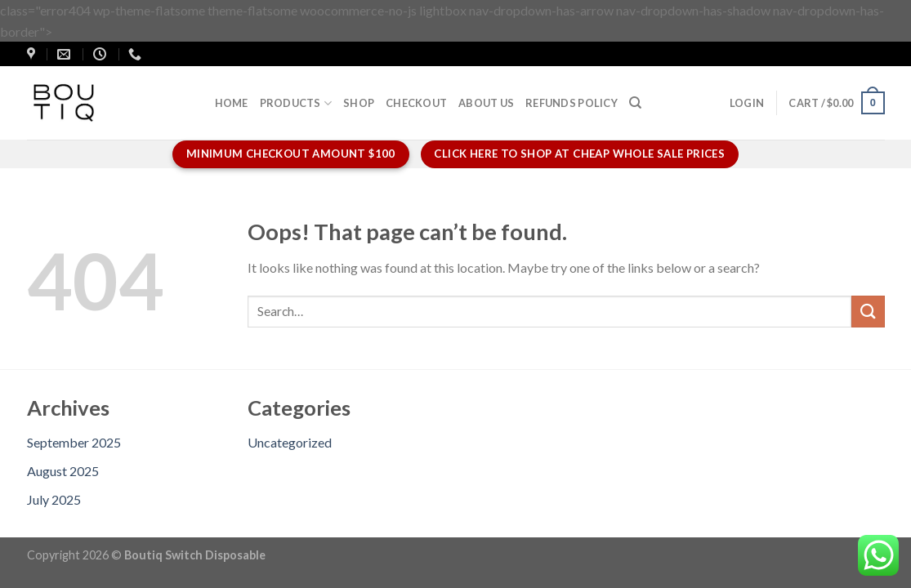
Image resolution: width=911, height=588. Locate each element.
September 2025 (74, 442)
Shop (359, 103)
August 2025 (63, 471)
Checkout (416, 103)
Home (232, 103)
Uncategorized (290, 442)
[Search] (635, 103)
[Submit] (868, 312)
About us (486, 103)
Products (296, 103)
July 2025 (54, 499)
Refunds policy (572, 103)
